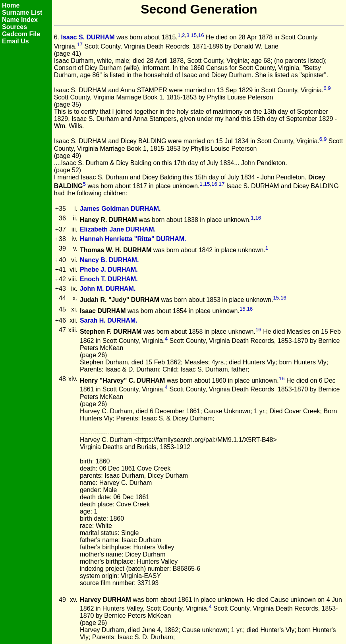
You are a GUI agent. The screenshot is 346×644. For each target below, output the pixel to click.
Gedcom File (21, 34)
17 (80, 44)
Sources (14, 27)
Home (11, 5)
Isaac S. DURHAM (88, 38)
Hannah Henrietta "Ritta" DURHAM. (133, 239)
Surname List (22, 13)
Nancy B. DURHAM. (109, 260)
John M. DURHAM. (108, 289)
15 (194, 35)
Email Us (15, 41)
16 (201, 35)
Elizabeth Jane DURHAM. (118, 229)
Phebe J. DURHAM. (109, 269)
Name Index (20, 20)
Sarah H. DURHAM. (109, 320)
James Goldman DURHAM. (120, 209)
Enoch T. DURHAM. (109, 279)
